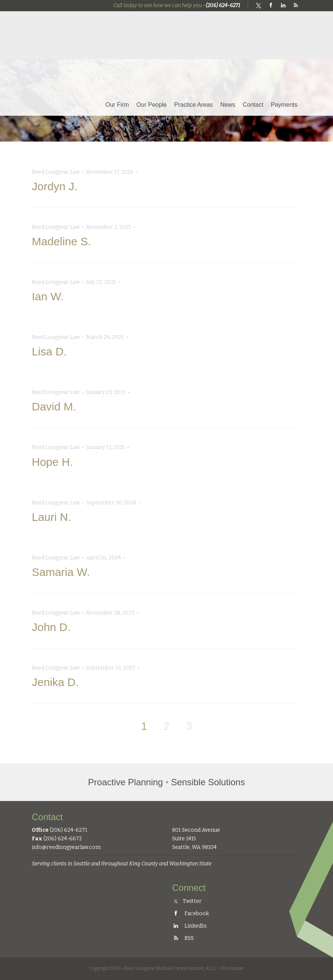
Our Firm (117, 105)
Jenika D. (55, 682)
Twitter (188, 901)
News (228, 105)
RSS (183, 938)
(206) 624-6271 (223, 5)
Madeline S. (61, 241)
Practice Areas (194, 105)
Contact (253, 105)
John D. (51, 627)
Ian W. (48, 296)
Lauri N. (51, 517)
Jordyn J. (55, 186)
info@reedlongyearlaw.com (66, 847)
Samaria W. (61, 572)
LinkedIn (189, 926)
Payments (284, 105)
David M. (54, 406)
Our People (152, 105)
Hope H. (52, 462)
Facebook (190, 914)
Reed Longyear (71, 40)
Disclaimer (233, 968)
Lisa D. (49, 351)
